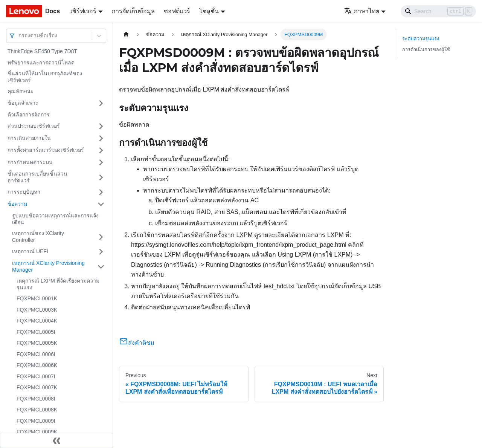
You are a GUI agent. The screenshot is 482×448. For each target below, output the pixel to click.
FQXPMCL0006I (36, 354)
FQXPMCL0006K (37, 365)
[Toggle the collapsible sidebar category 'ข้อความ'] (101, 204)
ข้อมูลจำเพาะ (23, 103)
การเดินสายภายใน (29, 138)
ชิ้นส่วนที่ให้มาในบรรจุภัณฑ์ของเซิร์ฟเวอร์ (45, 77)
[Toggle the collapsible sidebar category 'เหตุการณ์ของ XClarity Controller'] (101, 237)
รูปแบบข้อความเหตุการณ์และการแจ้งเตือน (55, 219)
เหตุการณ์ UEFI (30, 251)
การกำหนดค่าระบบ (30, 162)
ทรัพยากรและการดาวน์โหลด (41, 63)
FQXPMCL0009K (37, 432)
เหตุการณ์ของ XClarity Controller (38, 237)
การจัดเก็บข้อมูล (133, 11)
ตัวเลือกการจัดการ (29, 115)
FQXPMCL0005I (36, 332)
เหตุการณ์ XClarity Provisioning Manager (48, 266)
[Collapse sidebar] (56, 440)
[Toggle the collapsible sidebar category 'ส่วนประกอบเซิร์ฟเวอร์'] (101, 126)
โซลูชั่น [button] (209, 11)
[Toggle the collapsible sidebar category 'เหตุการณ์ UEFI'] (101, 252)
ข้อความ (17, 204)
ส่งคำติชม (137, 343)
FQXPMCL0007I (36, 376)
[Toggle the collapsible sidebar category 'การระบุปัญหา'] (101, 192)
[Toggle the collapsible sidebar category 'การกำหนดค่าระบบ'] (101, 162)
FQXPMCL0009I (36, 421)
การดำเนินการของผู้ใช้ (426, 50)
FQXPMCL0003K (37, 310)
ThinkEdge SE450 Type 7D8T (42, 51)
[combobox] (19, 36)
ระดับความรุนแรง (421, 39)
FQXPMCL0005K (37, 343)
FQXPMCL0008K (37, 410)
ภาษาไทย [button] (362, 11)
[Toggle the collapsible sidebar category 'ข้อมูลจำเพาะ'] (101, 103)
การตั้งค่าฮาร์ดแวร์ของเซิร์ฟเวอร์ (46, 150)
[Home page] (126, 34)
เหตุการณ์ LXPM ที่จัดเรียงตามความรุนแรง (58, 284)
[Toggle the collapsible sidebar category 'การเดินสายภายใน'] (101, 138)
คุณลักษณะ (21, 91)
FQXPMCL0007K (37, 387)
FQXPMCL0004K (37, 321)
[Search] (438, 11)
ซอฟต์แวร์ (177, 11)
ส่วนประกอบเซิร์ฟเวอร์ (34, 126)
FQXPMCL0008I (36, 399)
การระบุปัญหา (24, 192)
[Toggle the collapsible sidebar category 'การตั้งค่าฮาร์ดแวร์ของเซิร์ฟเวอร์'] (101, 150)
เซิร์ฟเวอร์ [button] (83, 11)
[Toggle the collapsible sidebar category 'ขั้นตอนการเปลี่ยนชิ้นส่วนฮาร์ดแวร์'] (101, 177)
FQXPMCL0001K (37, 298)
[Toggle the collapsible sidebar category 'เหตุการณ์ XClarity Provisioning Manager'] (101, 267)
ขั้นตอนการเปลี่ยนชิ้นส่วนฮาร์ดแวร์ (37, 177)
